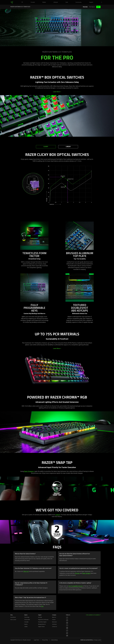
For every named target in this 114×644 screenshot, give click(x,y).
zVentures (54, 624)
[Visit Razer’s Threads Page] (67, 623)
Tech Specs (92, 7)
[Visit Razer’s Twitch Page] (67, 633)
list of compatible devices (76, 586)
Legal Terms (36, 640)
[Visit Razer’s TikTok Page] (67, 630)
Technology (27, 617)
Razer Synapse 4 (29, 471)
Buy (98, 7)
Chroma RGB (27, 620)
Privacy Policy (45, 640)
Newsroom (54, 622)
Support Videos (41, 627)
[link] (12, 2)
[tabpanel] (57, 183)
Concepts (26, 622)
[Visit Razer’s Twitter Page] (67, 625)
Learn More (57, 92)
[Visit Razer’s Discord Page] (67, 636)
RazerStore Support (42, 622)
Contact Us (55, 627)
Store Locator (13, 620)
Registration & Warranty (43, 620)
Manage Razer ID (42, 624)
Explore (26, 615)
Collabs (26, 627)
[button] (102, 2)
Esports (26, 624)
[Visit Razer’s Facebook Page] (67, 618)
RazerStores (13, 617)
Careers (54, 620)
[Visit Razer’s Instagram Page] (67, 620)
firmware (77, 573)
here (42, 606)
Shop (11, 615)
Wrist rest (26, 571)
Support (40, 615)
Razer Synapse (86, 573)
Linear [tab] (68, 147)
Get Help (40, 617)
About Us (54, 617)
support (58, 515)
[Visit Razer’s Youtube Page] (67, 628)
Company (54, 615)
